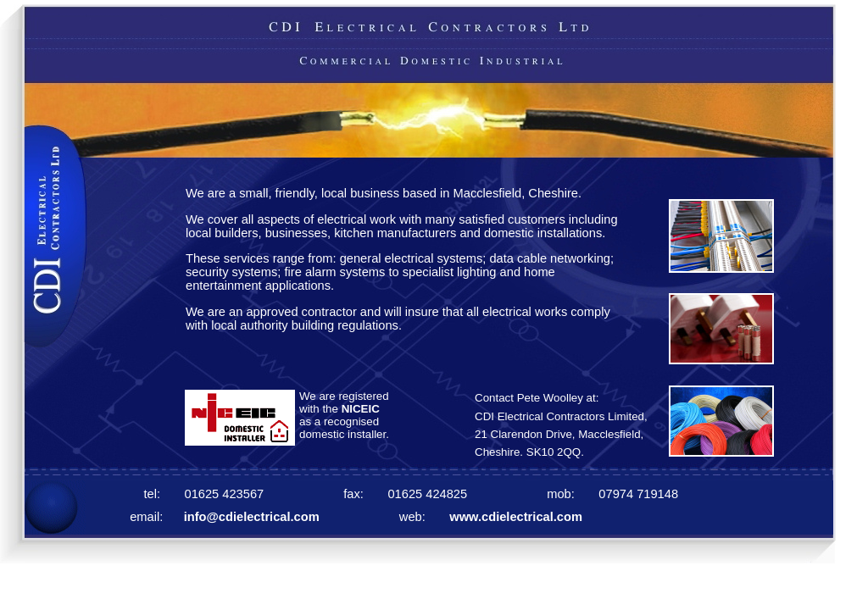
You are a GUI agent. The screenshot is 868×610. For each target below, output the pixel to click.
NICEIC (361, 409)
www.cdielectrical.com (514, 517)
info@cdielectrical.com (252, 517)
